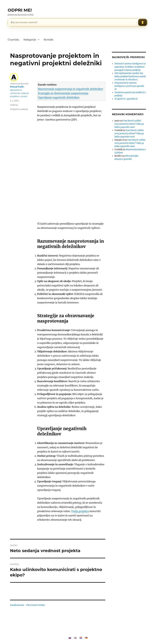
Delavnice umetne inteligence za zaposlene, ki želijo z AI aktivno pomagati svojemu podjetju (130, 67)
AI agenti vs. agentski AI (126, 99)
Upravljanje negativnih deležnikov (59, 97)
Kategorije (30, 40)
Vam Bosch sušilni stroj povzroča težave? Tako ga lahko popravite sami (129, 124)
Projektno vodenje (19, 109)
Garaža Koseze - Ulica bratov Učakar (28, 605)
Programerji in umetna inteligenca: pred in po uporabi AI (129, 86)
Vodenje (14, 105)
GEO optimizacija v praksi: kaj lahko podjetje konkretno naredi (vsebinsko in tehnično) (130, 76)
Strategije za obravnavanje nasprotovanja (63, 93)
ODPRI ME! (20, 10)
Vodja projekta (80, 511)
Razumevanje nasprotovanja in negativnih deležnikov (71, 89)
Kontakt (48, 40)
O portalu (13, 40)
